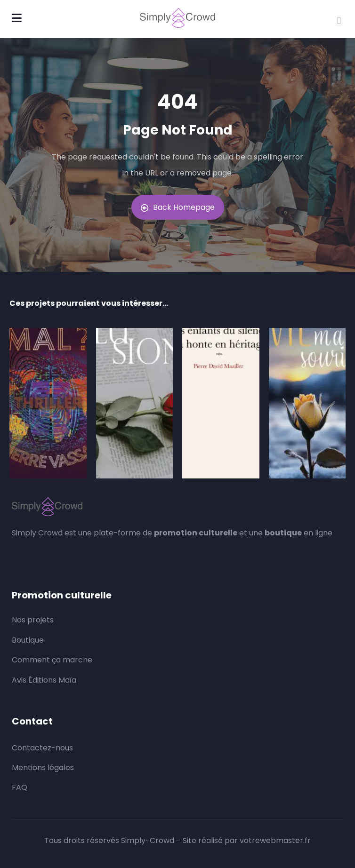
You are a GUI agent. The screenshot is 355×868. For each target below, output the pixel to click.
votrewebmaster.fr (275, 840)
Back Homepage (178, 207)
